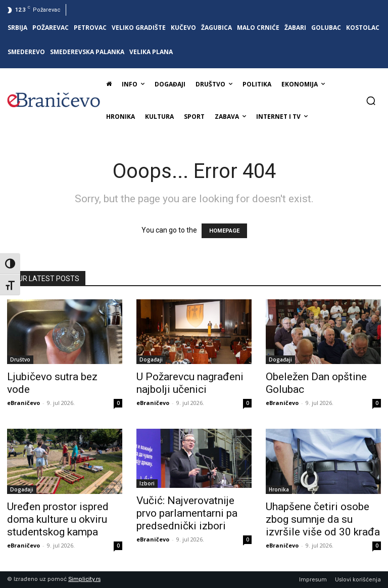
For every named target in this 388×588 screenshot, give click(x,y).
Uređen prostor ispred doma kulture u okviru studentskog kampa (58, 519)
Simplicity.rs (84, 579)
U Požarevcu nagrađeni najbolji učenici (190, 383)
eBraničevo (23, 403)
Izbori (147, 483)
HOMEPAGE (224, 231)
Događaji (151, 359)
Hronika (279, 489)
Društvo (20, 359)
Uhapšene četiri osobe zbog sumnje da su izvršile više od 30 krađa (323, 519)
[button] (371, 101)
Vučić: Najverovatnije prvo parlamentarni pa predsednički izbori (187, 513)
